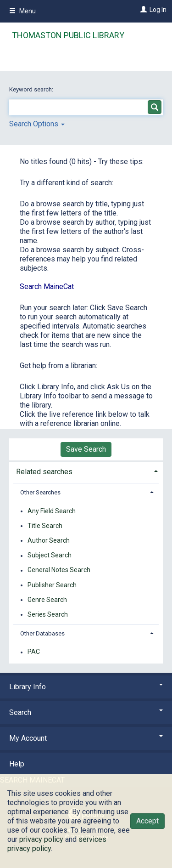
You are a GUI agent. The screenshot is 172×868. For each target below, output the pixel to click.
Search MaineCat (47, 286)
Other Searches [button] (40, 492)
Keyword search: (32, 89)
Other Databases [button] (42, 633)
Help (17, 764)
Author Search (49, 540)
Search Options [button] (37, 124)
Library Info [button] (86, 687)
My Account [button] (86, 738)
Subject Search (50, 556)
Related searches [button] (44, 472)
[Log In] (142, 10)
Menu (22, 11)
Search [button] (86, 712)
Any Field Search (52, 511)
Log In (158, 10)
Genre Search (47, 600)
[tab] (86, 471)
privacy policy (41, 839)
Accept (147, 821)
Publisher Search (52, 585)
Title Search (45, 526)
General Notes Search (59, 570)
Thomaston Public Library (68, 35)
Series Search (48, 614)
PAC (34, 652)
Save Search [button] (86, 449)
